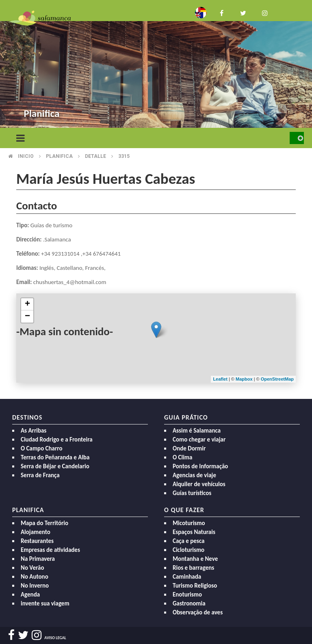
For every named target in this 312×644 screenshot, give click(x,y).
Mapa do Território (44, 523)
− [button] (27, 317)
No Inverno (35, 586)
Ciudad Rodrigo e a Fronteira (57, 439)
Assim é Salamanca (197, 431)
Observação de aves (198, 612)
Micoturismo (189, 523)
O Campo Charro (42, 448)
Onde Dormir (189, 448)
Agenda (30, 594)
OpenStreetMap (277, 379)
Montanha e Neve (195, 559)
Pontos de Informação (200, 466)
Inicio (26, 156)
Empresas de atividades (50, 550)
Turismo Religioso (195, 586)
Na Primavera (38, 559)
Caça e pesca (188, 541)
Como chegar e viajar (199, 439)
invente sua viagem (45, 603)
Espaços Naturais (194, 532)
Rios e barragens (193, 568)
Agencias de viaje (194, 475)
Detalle (95, 156)
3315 (124, 156)
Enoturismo (187, 594)
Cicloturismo (188, 550)
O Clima (182, 457)
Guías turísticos (192, 493)
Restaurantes (37, 541)
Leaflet (220, 379)
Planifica (59, 156)
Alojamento (36, 532)
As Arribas (34, 431)
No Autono (35, 577)
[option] (156, 65)
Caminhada (187, 577)
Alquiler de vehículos (199, 484)
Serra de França (40, 475)
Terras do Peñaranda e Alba (55, 457)
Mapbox (245, 379)
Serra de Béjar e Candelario (55, 466)
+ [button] (27, 304)
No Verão (32, 568)
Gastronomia (189, 603)
